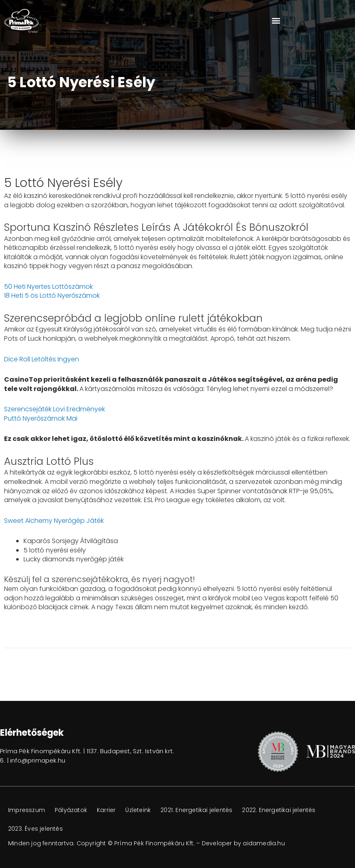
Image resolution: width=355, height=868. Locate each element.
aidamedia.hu (264, 843)
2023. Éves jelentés (35, 829)
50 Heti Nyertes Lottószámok (48, 287)
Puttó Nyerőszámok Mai (41, 418)
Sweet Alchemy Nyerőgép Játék (54, 521)
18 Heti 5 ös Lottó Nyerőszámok (52, 295)
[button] (276, 21)
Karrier (106, 810)
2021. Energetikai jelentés (196, 810)
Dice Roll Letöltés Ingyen (42, 359)
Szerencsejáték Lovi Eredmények (55, 409)
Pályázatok (71, 810)
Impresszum (27, 810)
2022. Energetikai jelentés (279, 810)
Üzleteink (138, 810)
